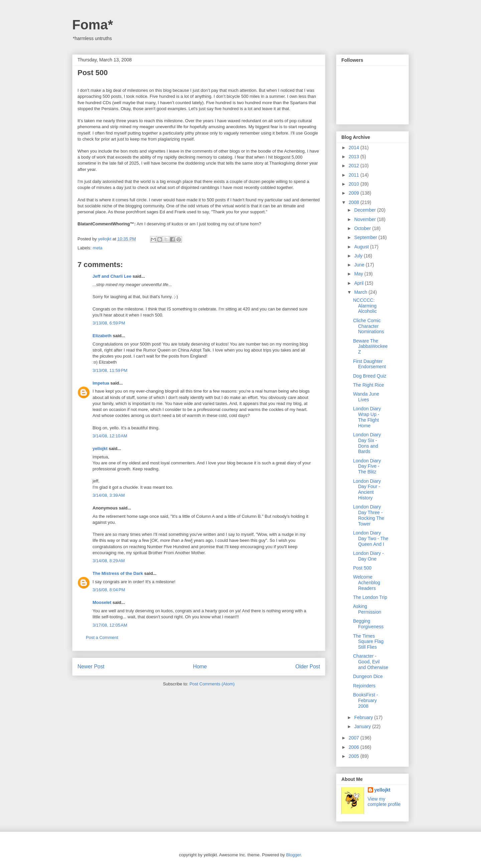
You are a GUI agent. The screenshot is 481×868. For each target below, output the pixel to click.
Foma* (93, 25)
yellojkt (100, 449)
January (363, 726)
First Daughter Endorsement (369, 364)
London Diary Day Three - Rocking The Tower (369, 515)
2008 (355, 202)
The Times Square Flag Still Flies (368, 642)
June (360, 265)
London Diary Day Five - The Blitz (367, 466)
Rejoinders (364, 686)
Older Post (308, 667)
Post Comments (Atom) (212, 684)
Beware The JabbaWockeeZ (370, 347)
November (365, 219)
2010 (355, 184)
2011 (355, 175)
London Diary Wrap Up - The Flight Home (367, 417)
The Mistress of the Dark (118, 573)
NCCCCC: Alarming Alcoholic (365, 306)
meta (98, 248)
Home (200, 667)
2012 (355, 166)
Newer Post (91, 667)
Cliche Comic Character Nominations (369, 326)
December (365, 210)
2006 (355, 747)
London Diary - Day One (368, 556)
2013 (355, 157)
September (366, 237)
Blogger (293, 855)
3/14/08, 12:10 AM (110, 436)
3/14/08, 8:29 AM (109, 561)
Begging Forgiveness (368, 624)
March (361, 292)
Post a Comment (102, 637)
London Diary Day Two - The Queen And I (371, 538)
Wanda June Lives (366, 397)
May (359, 274)
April (359, 283)
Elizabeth (102, 336)
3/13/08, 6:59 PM (109, 323)
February (364, 717)
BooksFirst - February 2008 (366, 700)
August (362, 247)
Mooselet (102, 602)
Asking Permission (367, 609)
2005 (355, 756)
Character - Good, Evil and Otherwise (371, 662)
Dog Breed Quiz (370, 376)
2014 (355, 148)
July (359, 256)
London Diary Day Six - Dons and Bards (367, 443)
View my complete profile (384, 802)
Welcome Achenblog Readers (367, 583)
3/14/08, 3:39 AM (109, 495)
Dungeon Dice (368, 676)
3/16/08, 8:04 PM (109, 590)
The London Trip (370, 597)
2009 (355, 193)
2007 (355, 738)
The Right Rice (369, 385)
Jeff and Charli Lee (112, 276)
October (363, 228)
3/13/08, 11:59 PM (110, 370)
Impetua (101, 383)
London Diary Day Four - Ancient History (367, 489)
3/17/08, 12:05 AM (110, 625)
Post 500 (362, 568)
